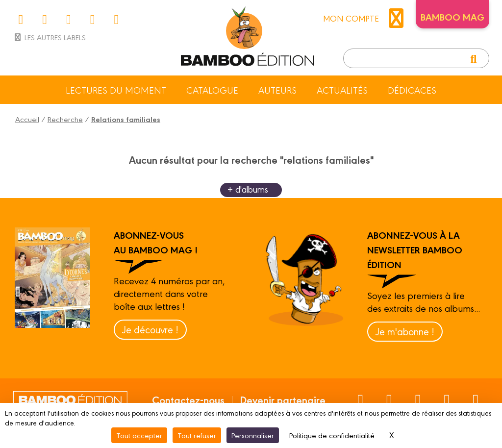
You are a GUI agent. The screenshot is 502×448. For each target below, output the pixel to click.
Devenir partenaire (283, 399)
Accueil (27, 119)
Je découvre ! (150, 329)
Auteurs (277, 90)
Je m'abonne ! (405, 331)
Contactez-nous (188, 399)
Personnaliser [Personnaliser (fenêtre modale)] (253, 435)
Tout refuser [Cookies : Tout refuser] (197, 435)
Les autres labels (49, 37)
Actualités (342, 90)
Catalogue (212, 90)
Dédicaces (412, 90)
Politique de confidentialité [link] (332, 435)
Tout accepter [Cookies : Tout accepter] (139, 435)
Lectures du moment (116, 90)
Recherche (65, 119)
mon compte (366, 18)
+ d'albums (248, 189)
